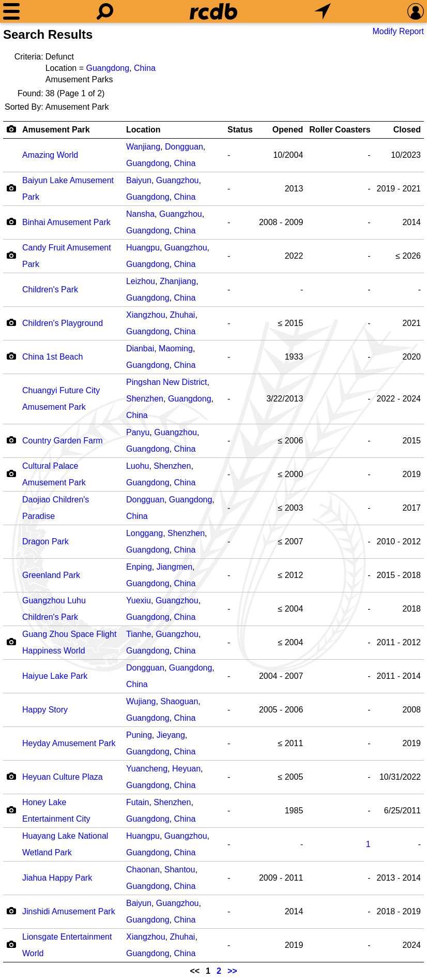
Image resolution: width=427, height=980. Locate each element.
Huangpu (143, 248)
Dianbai (140, 348)
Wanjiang (143, 147)
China (145, 68)
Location (143, 130)
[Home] (213, 11)
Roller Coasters (340, 130)
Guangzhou (178, 180)
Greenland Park (51, 575)
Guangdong (108, 68)
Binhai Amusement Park (66, 222)
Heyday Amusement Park (69, 743)
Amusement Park (56, 130)
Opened (288, 130)
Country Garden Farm (63, 441)
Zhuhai (182, 315)
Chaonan (143, 870)
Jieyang (171, 735)
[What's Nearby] (323, 11)
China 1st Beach (52, 357)
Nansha (140, 214)
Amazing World (50, 155)
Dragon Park (45, 541)
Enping (139, 567)
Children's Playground (63, 323)
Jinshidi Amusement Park (69, 911)
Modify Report (398, 31)
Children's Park (50, 289)
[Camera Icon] (11, 188)
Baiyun (139, 180)
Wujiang (141, 701)
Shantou (180, 870)
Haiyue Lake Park (55, 676)
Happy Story (45, 710)
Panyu (138, 432)
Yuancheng (147, 769)
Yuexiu (139, 600)
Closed (407, 130)
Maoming (176, 348)
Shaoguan (179, 701)
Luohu (138, 466)
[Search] (105, 11)
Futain (138, 802)
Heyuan (186, 769)
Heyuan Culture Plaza (63, 777)
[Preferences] (416, 11)
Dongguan (184, 147)
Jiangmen (174, 567)
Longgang (144, 533)
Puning (139, 735)
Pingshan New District (167, 382)
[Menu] (11, 11)
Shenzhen (145, 399)
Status (240, 130)
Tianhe (139, 634)
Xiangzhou (146, 315)
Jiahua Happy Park (57, 878)
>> (232, 971)
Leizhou (141, 281)
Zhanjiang (178, 281)
